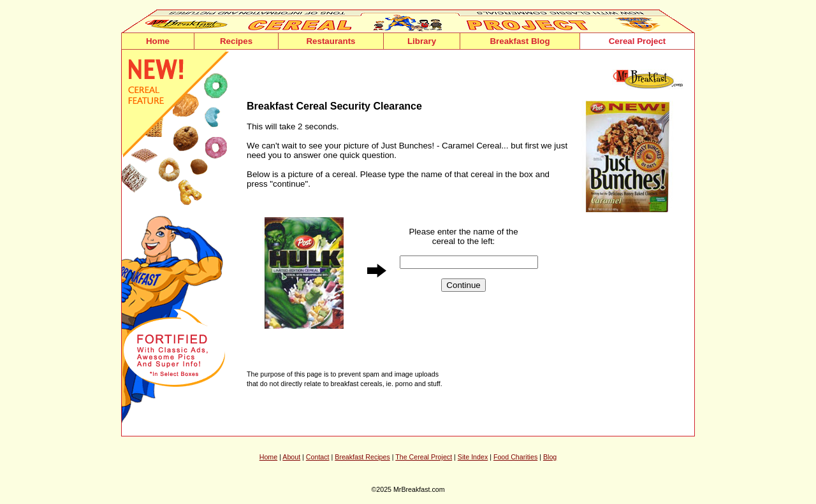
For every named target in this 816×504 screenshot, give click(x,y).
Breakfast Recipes (362, 457)
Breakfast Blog (520, 41)
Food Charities (515, 457)
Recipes (236, 41)
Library (422, 41)
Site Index (473, 457)
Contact (318, 457)
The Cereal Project (424, 457)
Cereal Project (637, 41)
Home (158, 41)
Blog (550, 457)
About (291, 457)
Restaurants (331, 41)
